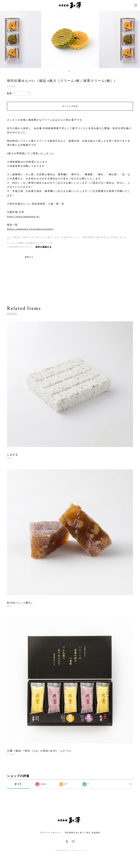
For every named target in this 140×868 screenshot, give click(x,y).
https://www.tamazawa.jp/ (23, 216)
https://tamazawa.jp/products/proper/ (30, 229)
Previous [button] (5, 39)
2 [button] (72, 71)
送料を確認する (43, 247)
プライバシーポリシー (50, 833)
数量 (10, 93)
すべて (18, 784)
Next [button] (135, 39)
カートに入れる (70, 106)
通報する (29, 257)
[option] (70, 39)
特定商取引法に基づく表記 (78, 833)
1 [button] (69, 71)
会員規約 (96, 833)
